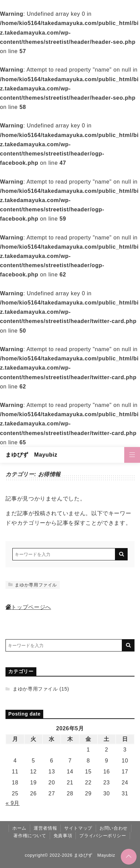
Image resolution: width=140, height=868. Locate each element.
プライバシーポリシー (103, 836)
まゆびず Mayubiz (31, 455)
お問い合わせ (114, 828)
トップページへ (28, 607)
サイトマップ (78, 828)
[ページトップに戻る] (129, 857)
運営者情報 (45, 828)
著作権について (30, 836)
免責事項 (63, 836)
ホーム (19, 828)
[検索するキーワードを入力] (64, 554)
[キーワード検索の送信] (121, 554)
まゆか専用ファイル (33, 585)
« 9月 (13, 803)
